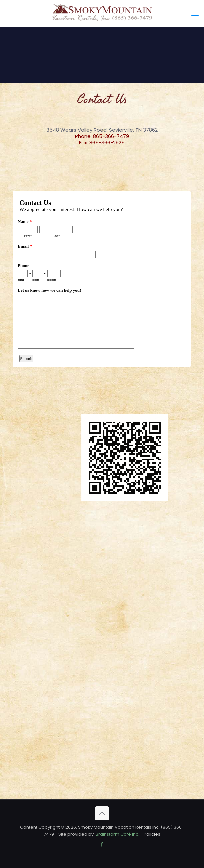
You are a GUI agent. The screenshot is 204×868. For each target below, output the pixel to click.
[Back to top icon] (102, 813)
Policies (152, 834)
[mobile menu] (195, 13)
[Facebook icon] (102, 844)
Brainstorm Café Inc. (117, 834)
